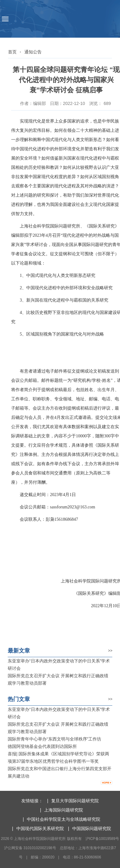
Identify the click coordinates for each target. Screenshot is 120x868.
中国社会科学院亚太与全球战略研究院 (64, 819)
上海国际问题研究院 (64, 810)
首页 (12, 52)
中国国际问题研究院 (92, 828)
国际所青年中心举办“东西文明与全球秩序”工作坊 (54, 739)
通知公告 (33, 52)
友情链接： (32, 801)
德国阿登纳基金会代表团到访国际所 (42, 746)
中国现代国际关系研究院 (40, 828)
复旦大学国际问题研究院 (75, 801)
